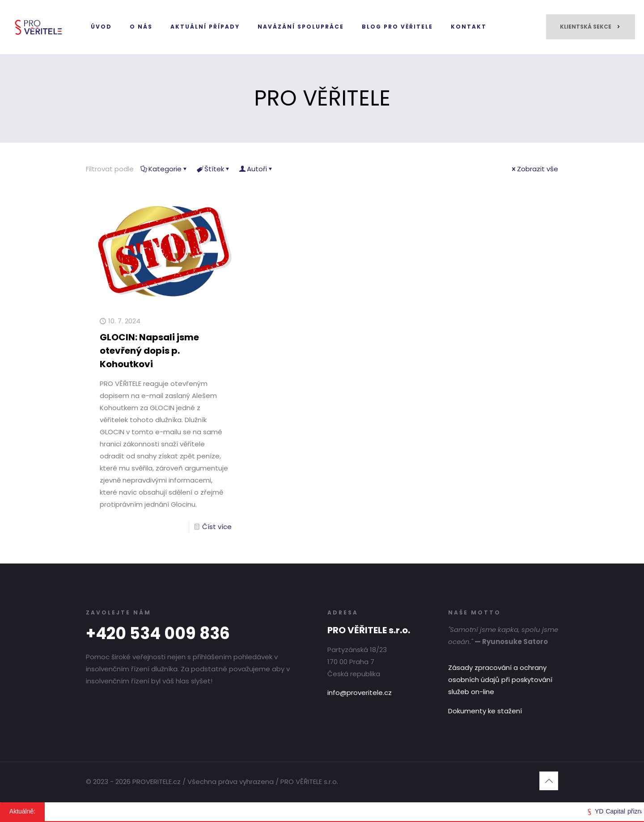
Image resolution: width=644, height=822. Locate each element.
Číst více (217, 527)
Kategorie (164, 169)
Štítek (214, 169)
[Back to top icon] (549, 781)
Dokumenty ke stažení (485, 711)
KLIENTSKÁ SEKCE (591, 27)
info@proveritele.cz (360, 693)
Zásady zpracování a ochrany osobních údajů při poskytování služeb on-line (500, 680)
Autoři (256, 169)
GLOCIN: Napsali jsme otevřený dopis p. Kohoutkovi (149, 351)
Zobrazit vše (534, 169)
